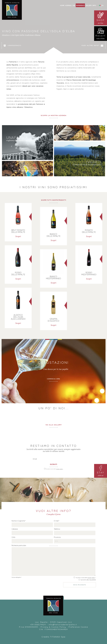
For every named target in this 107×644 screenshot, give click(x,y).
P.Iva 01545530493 (29, 627)
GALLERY (89, 5)
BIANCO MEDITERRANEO (53, 277)
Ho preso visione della (54, 469)
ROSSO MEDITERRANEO (89, 273)
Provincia (57, 537)
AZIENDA (68, 5)
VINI (74, 5)
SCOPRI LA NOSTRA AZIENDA (53, 115)
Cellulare (15, 529)
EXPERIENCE (80, 5)
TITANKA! (55, 637)
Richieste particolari (19, 545)
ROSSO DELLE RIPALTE (18, 273)
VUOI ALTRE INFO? (93, 45)
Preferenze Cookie (78, 627)
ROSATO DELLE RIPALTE (89, 231)
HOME (62, 5)
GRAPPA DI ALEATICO (53, 320)
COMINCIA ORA (53, 379)
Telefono (57, 529)
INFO (94, 5)
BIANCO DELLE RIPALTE (53, 235)
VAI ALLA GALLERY (53, 425)
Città (13, 537)
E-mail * (57, 521)
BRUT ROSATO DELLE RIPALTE (18, 231)
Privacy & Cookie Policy (53, 627)
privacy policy (60, 469)
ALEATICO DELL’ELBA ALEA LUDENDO (18, 317)
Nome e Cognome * (19, 521)
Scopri (18, 236)
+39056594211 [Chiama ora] (12, 45)
